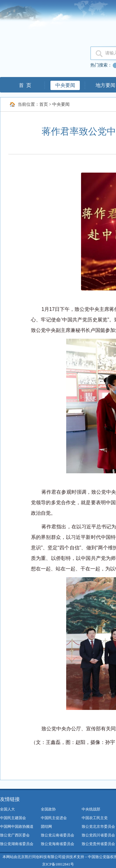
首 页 (25, 85)
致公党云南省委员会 (58, 835)
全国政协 (48, 809)
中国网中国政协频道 (17, 827)
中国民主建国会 (13, 818)
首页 (44, 104)
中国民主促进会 (54, 818)
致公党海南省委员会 (58, 844)
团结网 (46, 827)
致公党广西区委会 (15, 835)
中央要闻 (65, 85)
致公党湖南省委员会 (17, 844)
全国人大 (7, 809)
